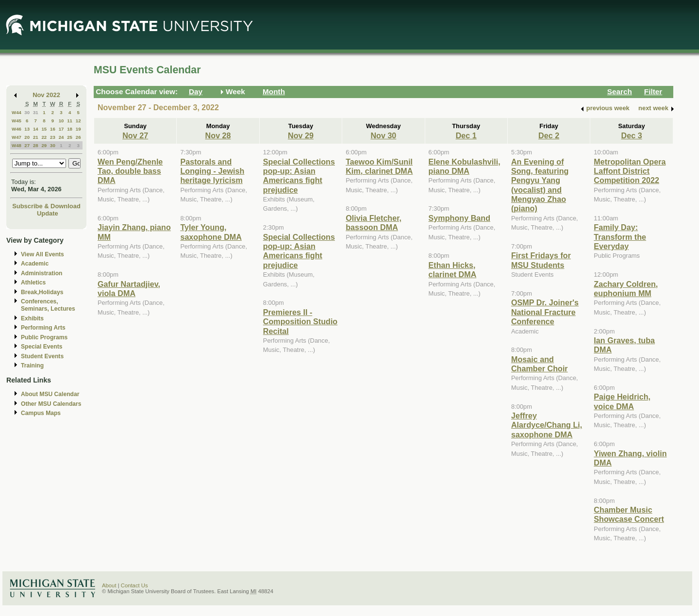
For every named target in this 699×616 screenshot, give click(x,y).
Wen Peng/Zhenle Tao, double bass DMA (130, 171)
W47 (17, 137)
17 (61, 129)
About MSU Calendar (50, 394)
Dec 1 (466, 135)
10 (61, 121)
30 (27, 112)
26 (78, 137)
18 (70, 129)
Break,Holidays (42, 292)
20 (27, 137)
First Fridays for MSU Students (541, 260)
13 (27, 129)
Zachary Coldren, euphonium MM (626, 289)
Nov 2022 (46, 95)
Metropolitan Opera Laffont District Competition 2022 (630, 171)
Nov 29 (301, 135)
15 (44, 129)
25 (70, 137)
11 (70, 121)
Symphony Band (459, 218)
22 (44, 137)
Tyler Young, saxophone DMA (211, 232)
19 (78, 129)
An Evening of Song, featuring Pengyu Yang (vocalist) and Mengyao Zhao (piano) (540, 185)
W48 (17, 145)
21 (36, 137)
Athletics (33, 283)
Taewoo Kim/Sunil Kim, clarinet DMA (379, 166)
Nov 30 (383, 135)
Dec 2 (549, 135)
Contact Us (134, 585)
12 (78, 121)
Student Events (42, 356)
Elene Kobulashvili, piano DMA (465, 166)
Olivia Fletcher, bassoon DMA (374, 223)
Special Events (42, 347)
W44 (17, 112)
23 (53, 137)
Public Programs (44, 337)
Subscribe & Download (46, 206)
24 (61, 137)
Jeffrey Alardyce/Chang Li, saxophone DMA (547, 425)
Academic (35, 264)
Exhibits (32, 318)
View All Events (42, 254)
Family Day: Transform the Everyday (620, 237)
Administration (42, 273)
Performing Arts (43, 328)
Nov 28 (218, 135)
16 (53, 129)
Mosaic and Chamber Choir (540, 364)
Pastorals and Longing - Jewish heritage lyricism (212, 171)
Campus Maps (41, 413)
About (109, 585)
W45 (17, 121)
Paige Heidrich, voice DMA (622, 401)
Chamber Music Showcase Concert (629, 514)
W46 (17, 129)
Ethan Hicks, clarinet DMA (453, 270)
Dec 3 (632, 135)
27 (27, 145)
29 (44, 145)
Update (48, 213)
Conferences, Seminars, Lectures (48, 305)
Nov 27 (135, 135)
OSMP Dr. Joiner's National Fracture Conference (545, 312)
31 (36, 112)
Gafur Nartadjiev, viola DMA (129, 289)
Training (32, 366)
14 (36, 129)
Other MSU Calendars (51, 404)
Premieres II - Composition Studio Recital (300, 322)
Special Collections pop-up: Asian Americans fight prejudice (299, 176)
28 (36, 145)
